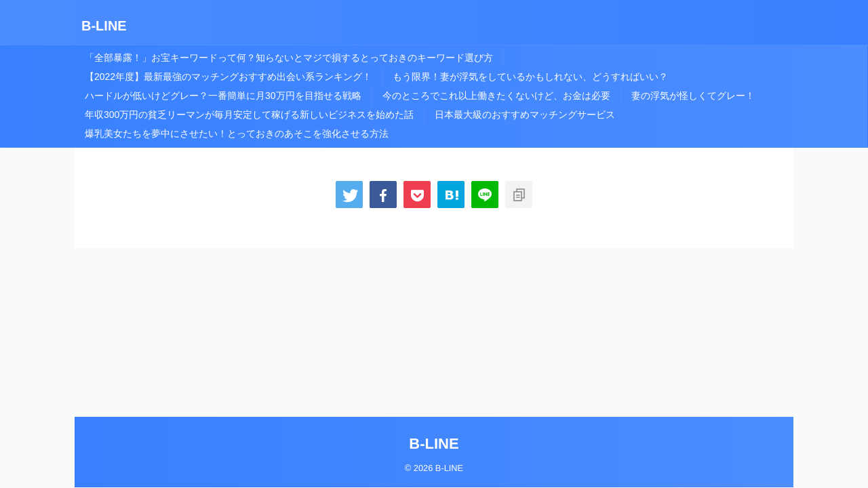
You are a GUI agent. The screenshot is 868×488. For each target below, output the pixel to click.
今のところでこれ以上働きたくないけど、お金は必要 (496, 96)
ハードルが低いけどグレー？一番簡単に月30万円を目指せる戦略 (223, 96)
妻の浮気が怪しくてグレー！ (693, 96)
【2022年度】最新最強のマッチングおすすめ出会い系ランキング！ (228, 77)
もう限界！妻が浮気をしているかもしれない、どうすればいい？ (530, 77)
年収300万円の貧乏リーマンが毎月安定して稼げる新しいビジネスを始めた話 (249, 115)
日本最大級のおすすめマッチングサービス (525, 115)
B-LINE (104, 26)
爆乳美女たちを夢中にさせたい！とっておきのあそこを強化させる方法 (237, 134)
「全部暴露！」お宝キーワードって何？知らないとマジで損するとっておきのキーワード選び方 (289, 58)
